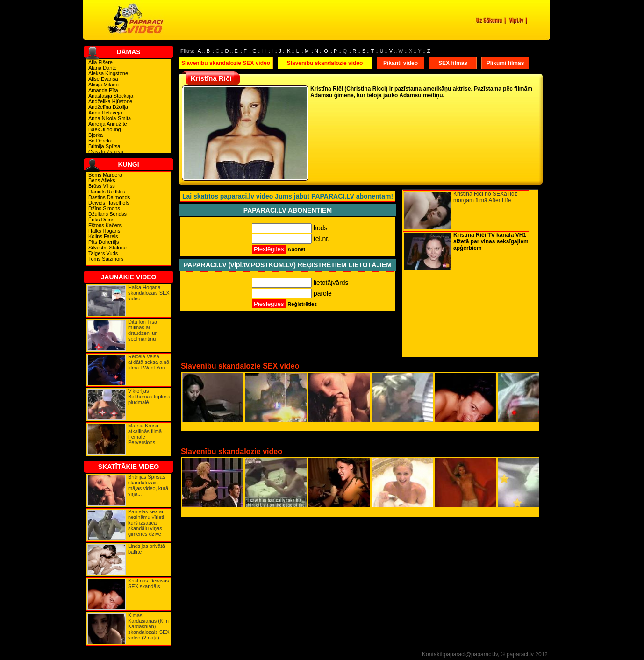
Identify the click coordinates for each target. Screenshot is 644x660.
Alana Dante (103, 68)
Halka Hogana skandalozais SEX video (149, 293)
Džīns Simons (104, 208)
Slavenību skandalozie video (325, 63)
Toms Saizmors (106, 259)
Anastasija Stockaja (111, 96)
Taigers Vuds (103, 253)
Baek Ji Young (105, 129)
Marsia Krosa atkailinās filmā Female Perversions (145, 434)
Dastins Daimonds (109, 197)
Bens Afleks (102, 180)
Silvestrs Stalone (107, 248)
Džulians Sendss (107, 214)
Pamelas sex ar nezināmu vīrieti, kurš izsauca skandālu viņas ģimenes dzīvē (147, 523)
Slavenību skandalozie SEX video (226, 63)
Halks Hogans (104, 231)
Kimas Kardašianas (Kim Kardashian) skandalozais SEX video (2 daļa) (149, 626)
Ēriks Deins (101, 220)
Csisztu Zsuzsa (106, 152)
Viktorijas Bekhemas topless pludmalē (149, 397)
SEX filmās (453, 63)
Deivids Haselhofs (109, 203)
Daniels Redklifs (107, 192)
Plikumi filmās (505, 63)
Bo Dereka (100, 141)
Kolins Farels (103, 236)
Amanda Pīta (103, 90)
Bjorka (96, 135)
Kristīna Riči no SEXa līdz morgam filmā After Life (485, 197)
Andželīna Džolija (108, 107)
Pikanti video (401, 63)
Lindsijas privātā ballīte (147, 549)
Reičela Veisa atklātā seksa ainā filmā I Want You (149, 362)
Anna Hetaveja (105, 113)
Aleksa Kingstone (108, 73)
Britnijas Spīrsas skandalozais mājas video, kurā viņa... (148, 485)
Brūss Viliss (102, 186)
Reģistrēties (302, 304)
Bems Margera (105, 175)
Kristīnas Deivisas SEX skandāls (148, 583)
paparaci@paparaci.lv (471, 654)
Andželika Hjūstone (110, 101)
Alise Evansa (103, 79)
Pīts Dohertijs (104, 242)
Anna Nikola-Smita (110, 118)
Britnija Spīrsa (104, 146)
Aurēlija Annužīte (108, 124)
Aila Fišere (100, 62)
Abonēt (296, 249)
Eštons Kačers (105, 225)
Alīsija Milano (104, 85)
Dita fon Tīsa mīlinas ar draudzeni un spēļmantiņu (143, 330)
